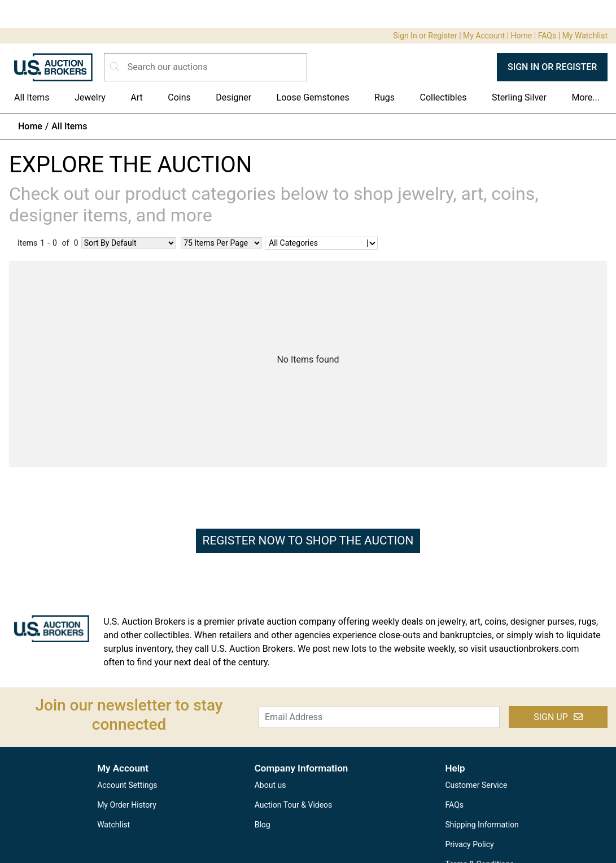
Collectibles (444, 97)
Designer (233, 97)
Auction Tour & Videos (294, 805)
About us (270, 785)
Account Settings (127, 785)
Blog (263, 825)
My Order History (127, 805)
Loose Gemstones (313, 97)
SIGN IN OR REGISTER (552, 67)
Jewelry (90, 97)
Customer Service (477, 785)
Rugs (385, 97)
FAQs (547, 36)
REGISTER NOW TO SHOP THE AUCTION (308, 541)
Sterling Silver (519, 97)
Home (522, 36)
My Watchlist (585, 36)
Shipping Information (482, 825)
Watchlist (113, 825)
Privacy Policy (470, 844)
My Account (484, 36)
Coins (179, 97)
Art (136, 97)
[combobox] (268, 243)
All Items (32, 97)
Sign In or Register (425, 36)
